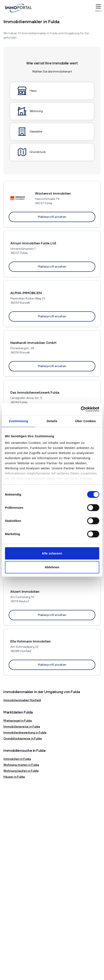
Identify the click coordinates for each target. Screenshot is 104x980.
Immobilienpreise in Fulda (22, 727)
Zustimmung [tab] (19, 421)
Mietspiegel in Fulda (18, 721)
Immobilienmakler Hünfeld (22, 700)
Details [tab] (52, 421)
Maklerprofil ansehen (52, 217)
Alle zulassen (52, 553)
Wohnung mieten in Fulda (21, 765)
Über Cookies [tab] (86, 421)
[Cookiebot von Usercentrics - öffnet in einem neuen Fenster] (81, 409)
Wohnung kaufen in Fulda (21, 771)
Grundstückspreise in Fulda (23, 739)
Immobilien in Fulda (17, 759)
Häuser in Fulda (14, 777)
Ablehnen (52, 567)
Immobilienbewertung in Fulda (25, 733)
